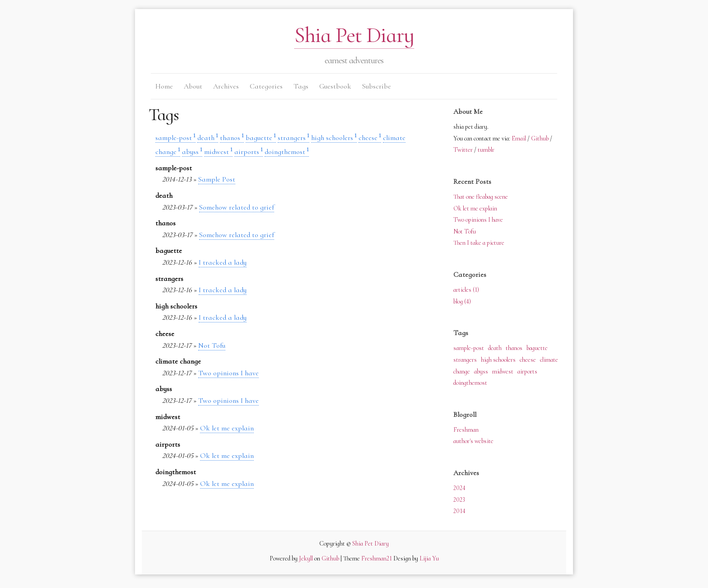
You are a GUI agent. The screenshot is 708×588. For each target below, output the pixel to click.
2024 (459, 488)
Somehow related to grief (237, 207)
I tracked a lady (223, 262)
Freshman (466, 430)
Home (164, 86)
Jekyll (306, 558)
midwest (218, 152)
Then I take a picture (479, 243)
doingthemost (287, 152)
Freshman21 (377, 558)
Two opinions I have (228, 373)
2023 (459, 500)
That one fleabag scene (481, 197)
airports (249, 152)
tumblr (486, 150)
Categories (266, 86)
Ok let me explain (227, 428)
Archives (226, 86)
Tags (301, 86)
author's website (473, 441)
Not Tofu (212, 345)
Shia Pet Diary (354, 35)
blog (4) (462, 301)
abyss (192, 152)
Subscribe (377, 86)
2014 (459, 511)
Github (540, 138)
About (193, 86)
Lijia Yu (429, 558)
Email (519, 138)
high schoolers (334, 138)
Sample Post (217, 179)
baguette (261, 138)
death (208, 138)
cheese (370, 138)
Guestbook (335, 86)
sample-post (175, 138)
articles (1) (466, 290)
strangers (293, 138)
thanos (232, 138)
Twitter (463, 150)
